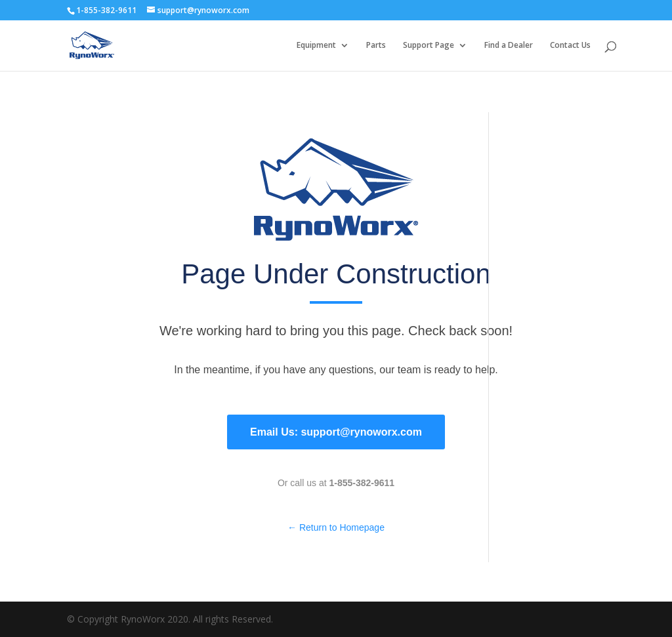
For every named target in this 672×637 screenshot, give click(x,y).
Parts (376, 46)
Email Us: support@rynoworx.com (336, 432)
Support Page (429, 46)
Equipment (316, 46)
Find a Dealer (509, 46)
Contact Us (570, 46)
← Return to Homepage (336, 527)
